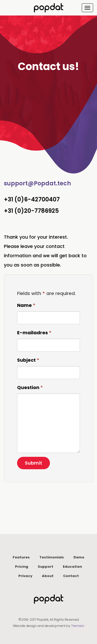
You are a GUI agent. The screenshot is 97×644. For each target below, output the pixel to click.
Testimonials (52, 557)
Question (30, 387)
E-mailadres (34, 333)
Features (21, 557)
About (48, 576)
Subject (28, 360)
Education (72, 567)
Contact (71, 576)
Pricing (22, 567)
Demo (79, 557)
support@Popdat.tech (37, 183)
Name (26, 305)
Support (46, 567)
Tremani (78, 626)
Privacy (25, 576)
